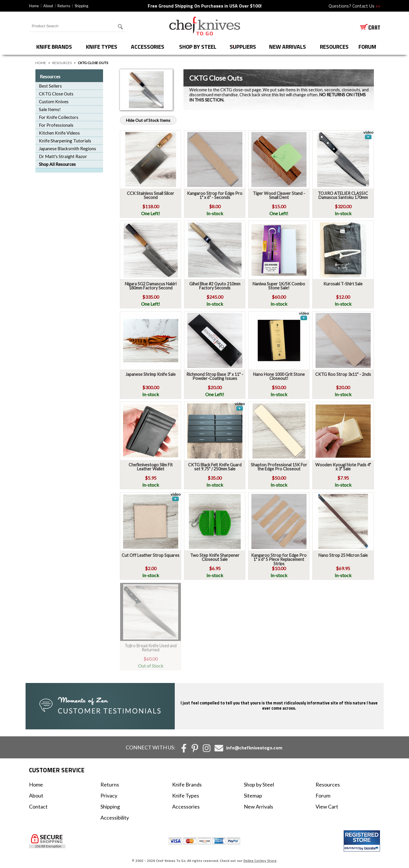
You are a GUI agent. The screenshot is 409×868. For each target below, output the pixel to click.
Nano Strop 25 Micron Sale (343, 555)
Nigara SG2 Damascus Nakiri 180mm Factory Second (151, 286)
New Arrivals (288, 47)
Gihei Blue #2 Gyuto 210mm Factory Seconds (215, 286)
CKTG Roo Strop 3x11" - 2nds (343, 374)
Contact (38, 807)
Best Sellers (50, 86)
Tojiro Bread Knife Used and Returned (151, 648)
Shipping (81, 6)
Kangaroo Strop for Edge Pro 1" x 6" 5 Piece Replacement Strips (279, 559)
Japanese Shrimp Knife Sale (151, 374)
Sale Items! (50, 109)
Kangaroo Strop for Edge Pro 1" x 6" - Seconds (215, 195)
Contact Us (366, 6)
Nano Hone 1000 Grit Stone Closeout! (279, 376)
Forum (323, 795)
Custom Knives (54, 102)
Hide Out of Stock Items (148, 120)
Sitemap (253, 795)
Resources (334, 47)
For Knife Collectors (59, 117)
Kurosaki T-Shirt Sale (343, 284)
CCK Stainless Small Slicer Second (151, 195)
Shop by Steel (198, 47)
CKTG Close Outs (56, 94)
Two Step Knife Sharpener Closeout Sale (215, 557)
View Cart (327, 807)
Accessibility (115, 818)
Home (34, 6)
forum (367, 47)
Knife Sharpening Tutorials (65, 141)
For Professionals (56, 125)
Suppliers (243, 47)
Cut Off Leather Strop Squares (151, 555)
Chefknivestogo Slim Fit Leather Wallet (151, 467)
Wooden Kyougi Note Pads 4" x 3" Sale (343, 467)
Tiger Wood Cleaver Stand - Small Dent (279, 195)
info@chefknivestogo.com (254, 748)
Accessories (148, 47)
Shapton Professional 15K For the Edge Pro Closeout (279, 467)
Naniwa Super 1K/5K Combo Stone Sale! (279, 286)
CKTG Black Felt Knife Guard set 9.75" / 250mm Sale (215, 467)
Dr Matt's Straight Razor (63, 156)
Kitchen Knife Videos (59, 133)
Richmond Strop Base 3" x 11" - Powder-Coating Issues (215, 376)
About (48, 6)
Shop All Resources (57, 164)
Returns (64, 6)
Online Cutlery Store (260, 861)
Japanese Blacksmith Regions (67, 148)
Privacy (109, 795)
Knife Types (102, 47)
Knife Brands (54, 47)
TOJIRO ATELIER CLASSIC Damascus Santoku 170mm (343, 195)
